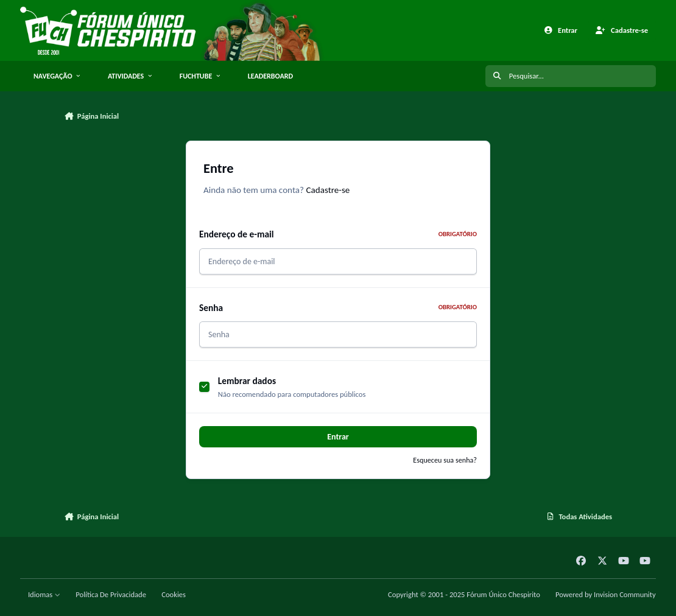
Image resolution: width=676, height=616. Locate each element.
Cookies (174, 594)
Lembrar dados (247, 381)
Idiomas (44, 594)
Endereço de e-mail (338, 234)
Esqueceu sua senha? (445, 460)
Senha (338, 308)
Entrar (338, 437)
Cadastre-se (328, 190)
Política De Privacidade (111, 594)
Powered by (606, 594)
